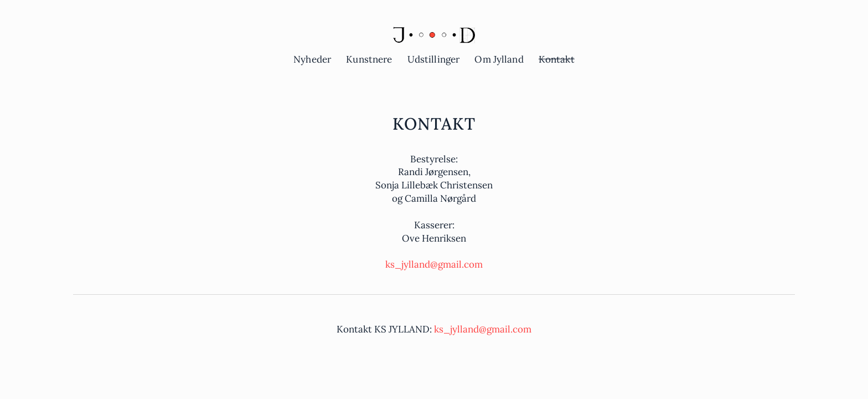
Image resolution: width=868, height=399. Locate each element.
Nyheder (312, 59)
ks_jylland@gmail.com (434, 264)
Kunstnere (369, 59)
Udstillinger (434, 59)
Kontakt (557, 59)
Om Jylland (499, 59)
